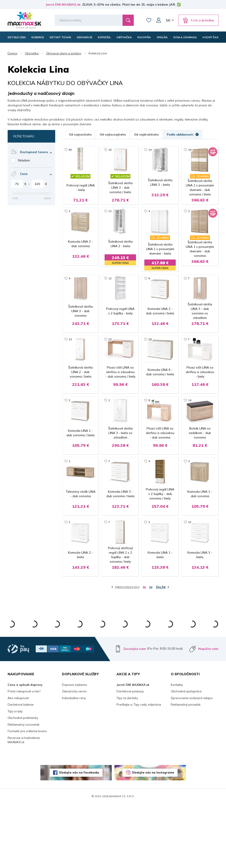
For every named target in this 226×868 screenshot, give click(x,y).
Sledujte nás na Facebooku (79, 837)
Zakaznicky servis (74, 756)
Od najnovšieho (80, 134)
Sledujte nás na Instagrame (153, 837)
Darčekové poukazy (130, 756)
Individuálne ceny (74, 762)
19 (150, 363)
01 (144, 651)
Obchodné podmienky (23, 782)
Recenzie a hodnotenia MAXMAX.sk (24, 804)
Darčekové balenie (21, 769)
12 (110, 292)
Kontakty (177, 749)
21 (110, 221)
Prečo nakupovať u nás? (24, 756)
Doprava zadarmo (75, 749)
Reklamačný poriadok (186, 769)
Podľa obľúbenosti (183, 134)
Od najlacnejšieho (113, 134)
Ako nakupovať (18, 762)
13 (70, 363)
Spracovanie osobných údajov (192, 762)
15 (110, 150)
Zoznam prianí (149, 20)
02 (151, 651)
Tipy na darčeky (127, 762)
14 (150, 150)
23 (110, 363)
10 (190, 150)
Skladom (24, 160)
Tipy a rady (15, 775)
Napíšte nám (208, 713)
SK (168, 20)
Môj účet (159, 20)
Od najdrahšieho (146, 134)
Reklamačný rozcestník (24, 789)
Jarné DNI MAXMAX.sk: (63, 4)
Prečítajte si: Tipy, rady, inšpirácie (139, 769)
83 (70, 150)
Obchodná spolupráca (186, 756)
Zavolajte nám (135, 713)
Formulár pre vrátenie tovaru (27, 795)
